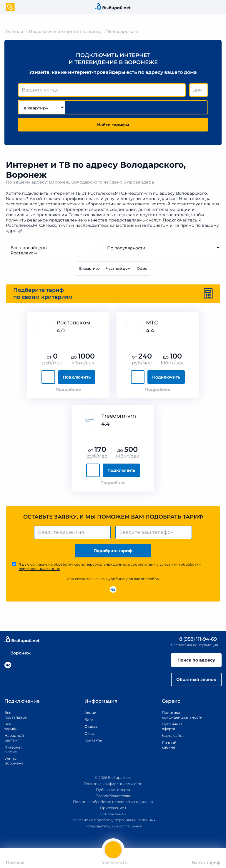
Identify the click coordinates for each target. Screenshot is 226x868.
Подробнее (68, 389)
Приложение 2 (113, 814)
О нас (90, 733)
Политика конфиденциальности (175, 715)
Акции (90, 713)
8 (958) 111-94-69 (194, 639)
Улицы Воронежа (12, 761)
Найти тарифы (113, 125)
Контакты (91, 740)
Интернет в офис (12, 750)
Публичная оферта (172, 726)
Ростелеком (50, 253)
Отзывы (91, 726)
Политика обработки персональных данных (113, 802)
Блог (89, 720)
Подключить (77, 377)
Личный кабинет (169, 745)
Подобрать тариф (113, 551)
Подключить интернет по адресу (65, 31)
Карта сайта (173, 735)
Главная (15, 31)
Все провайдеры (50, 248)
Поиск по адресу (196, 660)
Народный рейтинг (12, 738)
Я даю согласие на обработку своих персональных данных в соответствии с (110, 567)
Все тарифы (11, 726)
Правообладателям (113, 796)
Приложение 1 (113, 808)
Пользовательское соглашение (113, 826)
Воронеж (18, 653)
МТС (152, 323)
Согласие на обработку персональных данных (113, 820)
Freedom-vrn (119, 416)
